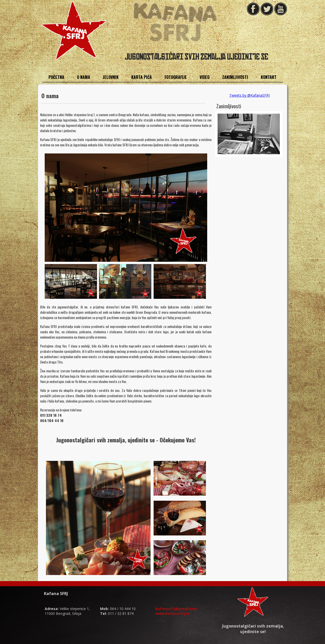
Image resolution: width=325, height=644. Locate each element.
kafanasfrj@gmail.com (176, 609)
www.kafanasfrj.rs (173, 613)
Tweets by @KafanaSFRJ (249, 95)
